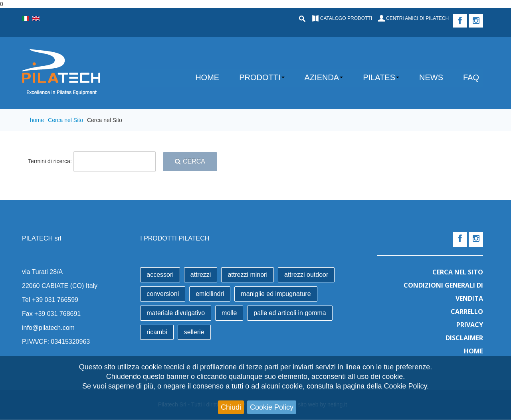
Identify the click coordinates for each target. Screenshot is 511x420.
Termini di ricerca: (50, 161)
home (37, 120)
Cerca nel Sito (65, 120)
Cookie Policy (272, 407)
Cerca (190, 161)
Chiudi (231, 407)
